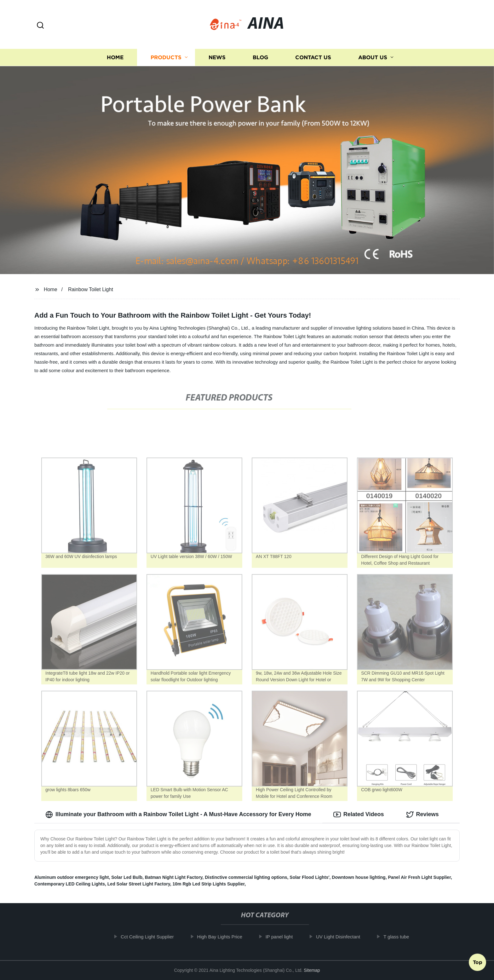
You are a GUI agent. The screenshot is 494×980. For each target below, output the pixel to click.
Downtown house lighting (359, 877)
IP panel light (284, 937)
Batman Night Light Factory (174, 877)
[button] (40, 26)
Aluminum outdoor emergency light (72, 877)
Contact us (313, 58)
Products (166, 58)
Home (115, 58)
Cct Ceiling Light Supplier (152, 937)
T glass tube (401, 937)
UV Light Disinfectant (343, 937)
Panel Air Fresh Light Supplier (419, 877)
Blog (260, 58)
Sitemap (312, 970)
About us (373, 58)
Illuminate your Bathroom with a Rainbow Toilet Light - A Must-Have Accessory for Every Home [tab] (178, 815)
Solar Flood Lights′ (309, 877)
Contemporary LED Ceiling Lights (70, 884)
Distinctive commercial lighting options (246, 877)
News (217, 58)
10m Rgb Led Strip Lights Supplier (208, 884)
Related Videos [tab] (359, 815)
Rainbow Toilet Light (91, 289)
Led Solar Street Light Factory (139, 884)
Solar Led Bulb (127, 877)
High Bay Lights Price (225, 937)
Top (478, 963)
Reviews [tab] (422, 815)
